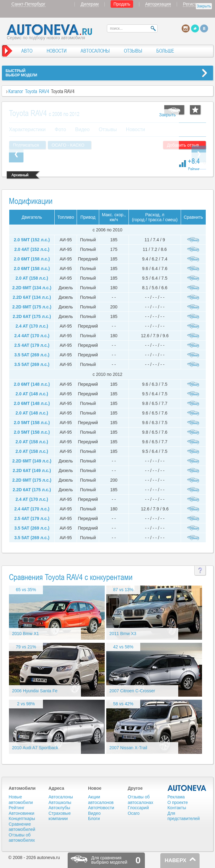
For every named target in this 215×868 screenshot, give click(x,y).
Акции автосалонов (101, 800)
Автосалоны (61, 797)
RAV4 (44, 91)
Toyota (31, 91)
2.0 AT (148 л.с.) (32, 394)
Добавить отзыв (183, 145)
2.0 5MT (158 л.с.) (32, 423)
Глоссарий (138, 808)
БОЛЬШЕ (165, 51)
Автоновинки (21, 813)
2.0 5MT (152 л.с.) (32, 240)
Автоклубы (59, 808)
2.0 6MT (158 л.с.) (32, 259)
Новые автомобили (21, 800)
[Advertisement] (94, 131)
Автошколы (60, 802)
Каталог (16, 91)
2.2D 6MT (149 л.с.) (32, 461)
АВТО (27, 51)
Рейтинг (17, 808)
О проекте (178, 802)
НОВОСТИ (57, 51)
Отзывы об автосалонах (141, 800)
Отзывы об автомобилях (22, 838)
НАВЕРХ (175, 860)
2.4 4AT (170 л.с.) (32, 336)
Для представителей (184, 816)
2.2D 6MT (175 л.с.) (32, 307)
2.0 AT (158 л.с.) (32, 278)
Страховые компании (60, 816)
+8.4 (194, 163)
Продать (122, 4)
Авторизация (158, 4)
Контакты (177, 808)
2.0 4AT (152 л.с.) (32, 249)
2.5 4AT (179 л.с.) (32, 345)
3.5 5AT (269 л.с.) (32, 355)
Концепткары (22, 819)
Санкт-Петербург (28, 4)
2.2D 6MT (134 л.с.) (32, 288)
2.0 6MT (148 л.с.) (32, 384)
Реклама (176, 797)
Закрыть (204, 6)
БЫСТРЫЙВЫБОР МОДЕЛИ (21, 73)
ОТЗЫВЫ (133, 51)
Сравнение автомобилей (22, 827)
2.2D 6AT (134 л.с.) (32, 297)
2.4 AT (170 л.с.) (32, 326)
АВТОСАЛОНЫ (95, 51)
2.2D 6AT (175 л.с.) (32, 316)
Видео (94, 813)
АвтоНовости (101, 808)
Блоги (94, 819)
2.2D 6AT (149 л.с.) (32, 471)
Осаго (134, 813)
